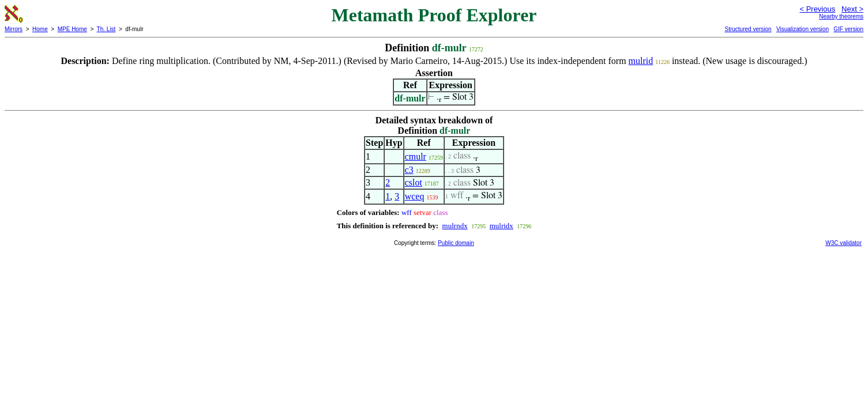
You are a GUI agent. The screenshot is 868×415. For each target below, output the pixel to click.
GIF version (848, 29)
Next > (852, 9)
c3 (409, 170)
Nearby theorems (841, 16)
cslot (414, 182)
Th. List (106, 29)
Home (40, 29)
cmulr (416, 156)
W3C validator (843, 243)
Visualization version (803, 29)
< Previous (817, 9)
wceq (415, 196)
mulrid (641, 61)
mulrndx (455, 226)
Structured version (748, 29)
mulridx (501, 226)
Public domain (456, 243)
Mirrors (14, 29)
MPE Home (72, 29)
